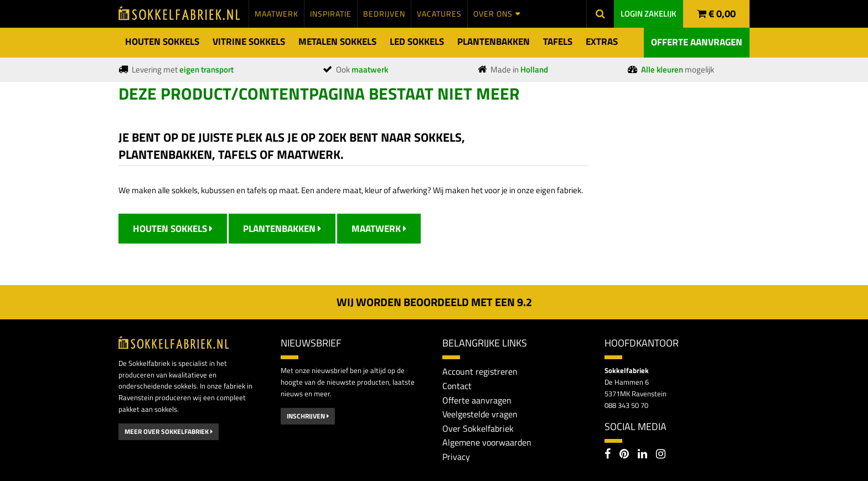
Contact (457, 386)
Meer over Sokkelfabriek (169, 431)
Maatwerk (379, 229)
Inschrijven (308, 416)
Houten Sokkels (173, 229)
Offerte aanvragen (697, 42)
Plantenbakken (282, 229)
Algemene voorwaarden (487, 442)
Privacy (456, 457)
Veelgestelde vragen (480, 414)
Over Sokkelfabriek (478, 428)
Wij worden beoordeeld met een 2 (434, 302)
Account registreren (480, 371)
